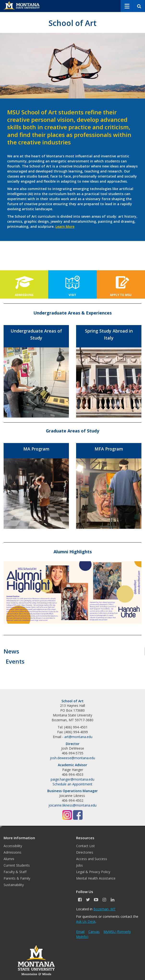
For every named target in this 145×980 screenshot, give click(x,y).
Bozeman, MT (105, 909)
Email (80, 932)
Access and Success (92, 859)
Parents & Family (17, 878)
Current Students (17, 865)
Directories (85, 852)
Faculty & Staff (15, 872)
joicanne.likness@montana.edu (72, 805)
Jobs (79, 865)
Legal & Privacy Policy (93, 872)
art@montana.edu (78, 737)
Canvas (94, 932)
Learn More (65, 226)
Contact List (85, 846)
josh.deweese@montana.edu (72, 758)
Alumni (9, 859)
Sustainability (14, 885)
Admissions (12, 852)
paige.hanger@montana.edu (72, 779)
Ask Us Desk (86, 921)
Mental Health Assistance (96, 878)
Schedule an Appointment (72, 784)
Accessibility (13, 846)
